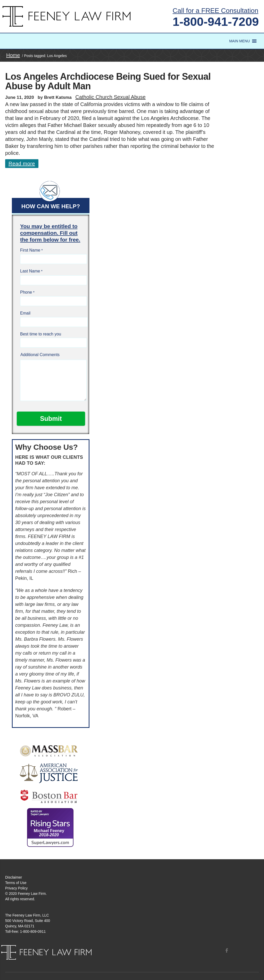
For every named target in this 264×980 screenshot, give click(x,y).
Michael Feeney (49, 833)
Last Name (30, 271)
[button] (240, 41)
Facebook (227, 950)
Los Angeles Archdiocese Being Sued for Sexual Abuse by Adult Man (108, 81)
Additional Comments (40, 355)
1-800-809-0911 (33, 931)
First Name (30, 250)
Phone (26, 292)
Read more (22, 164)
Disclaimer (14, 877)
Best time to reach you (41, 334)
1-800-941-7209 (216, 22)
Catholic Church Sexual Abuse (110, 97)
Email (25, 313)
